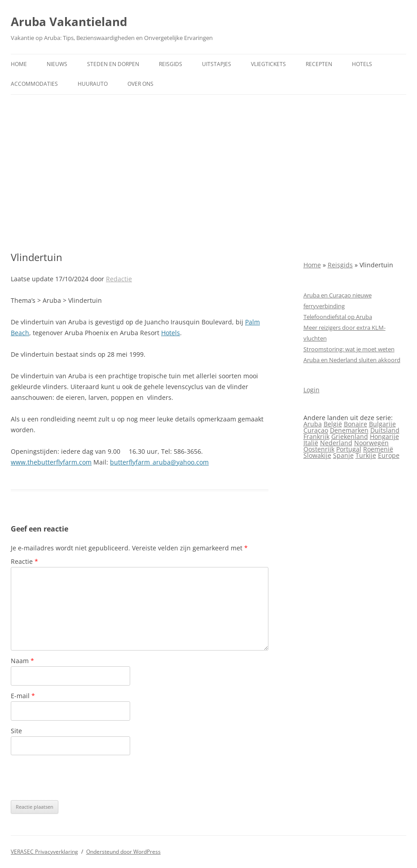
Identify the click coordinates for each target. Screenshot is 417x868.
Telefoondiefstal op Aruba (338, 317)
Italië (311, 443)
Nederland (336, 443)
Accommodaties (34, 84)
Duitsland (385, 430)
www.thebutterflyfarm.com (51, 462)
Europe (389, 455)
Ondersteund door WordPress (123, 852)
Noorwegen (371, 443)
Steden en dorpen (113, 64)
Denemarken (349, 430)
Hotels (362, 64)
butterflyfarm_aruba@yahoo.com (159, 462)
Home (19, 64)
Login (312, 390)
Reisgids (171, 64)
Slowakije (317, 455)
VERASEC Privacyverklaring (44, 852)
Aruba (313, 424)
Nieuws (57, 64)
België (333, 424)
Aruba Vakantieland (69, 22)
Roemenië (378, 449)
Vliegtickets (268, 64)
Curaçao (316, 430)
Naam (22, 661)
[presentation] (79, 778)
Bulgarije (382, 424)
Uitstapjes (217, 64)
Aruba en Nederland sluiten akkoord (352, 360)
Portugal (349, 449)
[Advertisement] (208, 173)
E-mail (23, 696)
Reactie (24, 561)
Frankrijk (316, 436)
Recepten (319, 64)
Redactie (119, 279)
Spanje (343, 455)
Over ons (140, 84)
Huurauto (93, 84)
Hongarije (384, 436)
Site (16, 731)
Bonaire (356, 424)
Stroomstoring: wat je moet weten (349, 349)
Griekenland (350, 436)
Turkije (366, 455)
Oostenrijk (319, 449)
